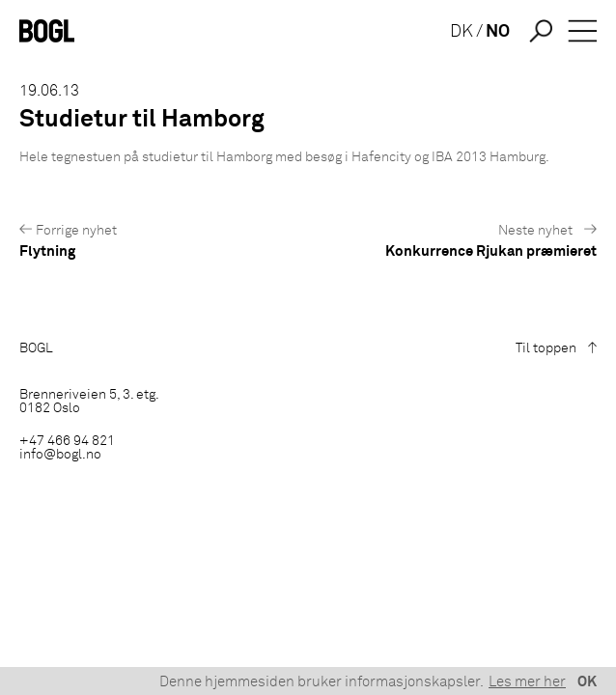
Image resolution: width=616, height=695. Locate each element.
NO (498, 32)
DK (462, 32)
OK (587, 682)
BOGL (36, 348)
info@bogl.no (60, 455)
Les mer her (527, 682)
